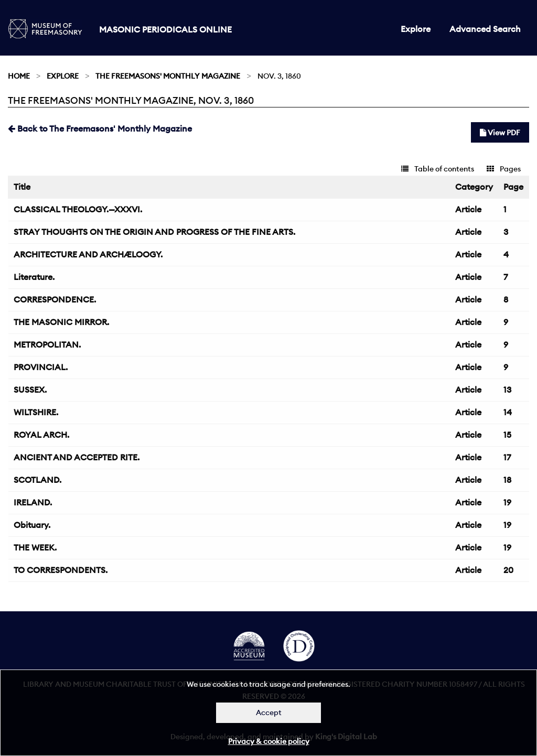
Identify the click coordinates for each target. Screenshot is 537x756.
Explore (416, 29)
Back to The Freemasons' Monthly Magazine (100, 128)
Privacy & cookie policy (269, 741)
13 (507, 390)
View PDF (500, 133)
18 (507, 480)
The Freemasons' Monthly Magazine (168, 76)
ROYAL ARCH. (41, 435)
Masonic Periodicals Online (165, 29)
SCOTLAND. (37, 480)
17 (507, 457)
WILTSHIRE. (36, 412)
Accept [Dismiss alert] (269, 712)
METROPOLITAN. (47, 344)
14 (508, 412)
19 (507, 502)
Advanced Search (485, 29)
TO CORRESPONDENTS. (61, 570)
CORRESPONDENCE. (55, 299)
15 (507, 435)
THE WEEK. (35, 547)
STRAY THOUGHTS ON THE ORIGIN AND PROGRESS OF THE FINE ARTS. (154, 232)
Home (19, 76)
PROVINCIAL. (41, 367)
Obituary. (32, 525)
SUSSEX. (30, 390)
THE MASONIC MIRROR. (61, 322)
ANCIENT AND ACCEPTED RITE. (77, 457)
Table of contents (438, 169)
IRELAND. (33, 502)
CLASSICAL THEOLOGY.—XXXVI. (78, 209)
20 (508, 570)
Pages (504, 169)
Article (468, 209)
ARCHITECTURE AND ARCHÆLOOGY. (88, 254)
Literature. (34, 277)
